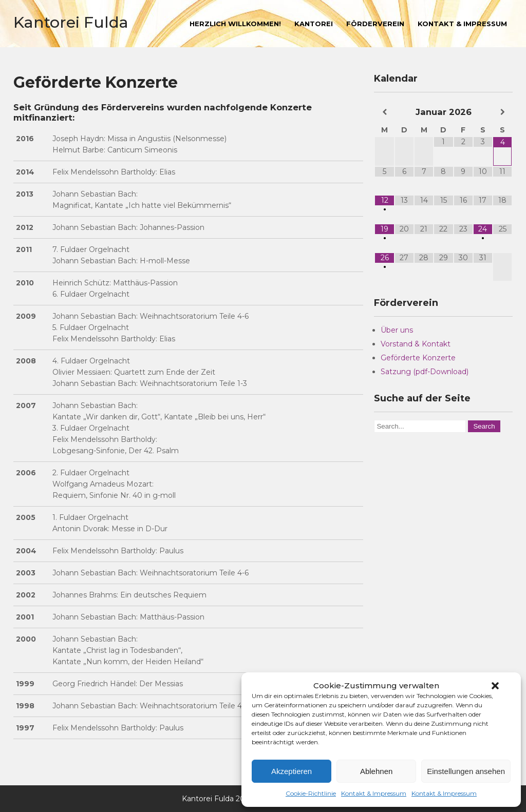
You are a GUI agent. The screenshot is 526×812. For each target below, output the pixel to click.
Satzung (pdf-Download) (425, 372)
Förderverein (375, 24)
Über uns (397, 330)
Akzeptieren (292, 771)
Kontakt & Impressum (374, 793)
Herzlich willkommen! (235, 24)
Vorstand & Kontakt (416, 344)
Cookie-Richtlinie (311, 793)
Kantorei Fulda (71, 22)
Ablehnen (376, 771)
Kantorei (314, 24)
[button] (495, 686)
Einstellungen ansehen (466, 771)
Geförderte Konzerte (418, 358)
